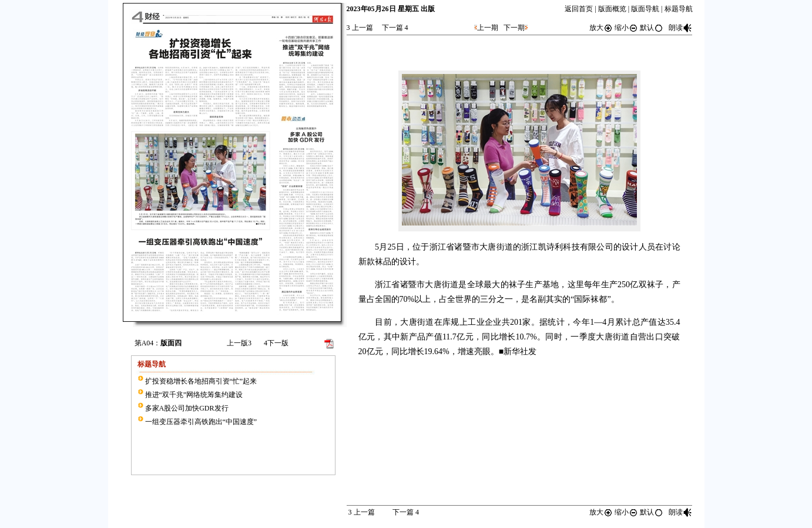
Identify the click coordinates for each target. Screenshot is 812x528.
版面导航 (645, 9)
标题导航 (679, 9)
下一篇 (395, 28)
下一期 (514, 28)
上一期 (488, 28)
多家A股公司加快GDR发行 (187, 408)
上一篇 (360, 28)
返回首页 (579, 9)
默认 (652, 28)
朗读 (680, 28)
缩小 (626, 28)
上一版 (239, 343)
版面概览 (612, 9)
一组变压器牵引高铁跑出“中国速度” (201, 422)
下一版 (276, 343)
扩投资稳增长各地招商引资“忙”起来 (201, 381)
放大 (601, 28)
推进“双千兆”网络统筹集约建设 (194, 395)
